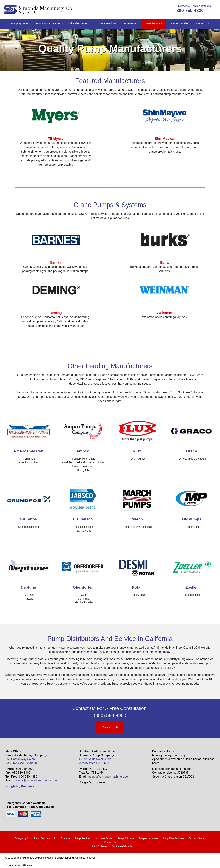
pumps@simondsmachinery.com (36, 780)
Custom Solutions (106, 23)
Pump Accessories (148, 838)
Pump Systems (20, 23)
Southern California (122, 846)
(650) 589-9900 (110, 715)
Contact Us (203, 23)
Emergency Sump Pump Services (32, 838)
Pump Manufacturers (173, 838)
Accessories (131, 23)
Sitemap (27, 865)
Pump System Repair (48, 23)
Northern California (98, 846)
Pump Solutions (126, 838)
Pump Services (82, 838)
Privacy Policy (13, 865)
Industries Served (78, 23)
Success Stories (179, 23)
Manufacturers (154, 23)
